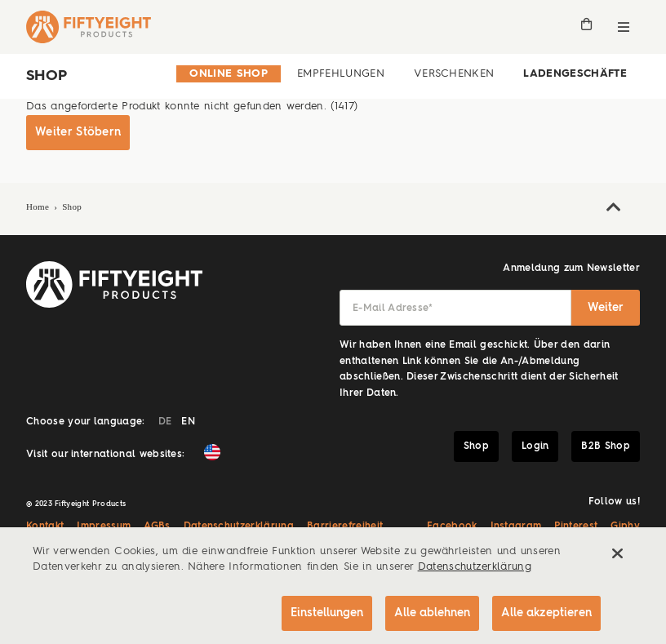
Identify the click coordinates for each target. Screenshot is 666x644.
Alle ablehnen (432, 613)
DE (165, 422)
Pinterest (576, 526)
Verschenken (454, 74)
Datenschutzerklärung (239, 526)
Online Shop (229, 74)
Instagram (516, 526)
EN (188, 422)
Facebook (452, 526)
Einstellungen (327, 613)
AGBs (157, 526)
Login (535, 446)
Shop (72, 207)
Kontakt (45, 526)
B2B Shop (606, 446)
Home (39, 207)
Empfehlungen (341, 74)
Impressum (104, 526)
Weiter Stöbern (78, 132)
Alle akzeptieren (546, 613)
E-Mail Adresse (393, 309)
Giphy (625, 526)
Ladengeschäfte (575, 74)
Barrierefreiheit (345, 526)
